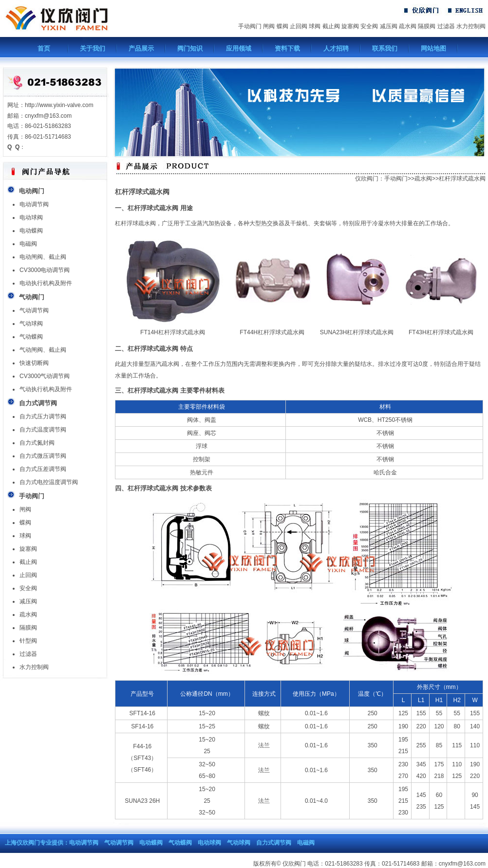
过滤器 (446, 26)
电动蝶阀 (31, 231)
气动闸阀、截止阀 (43, 350)
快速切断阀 (34, 363)
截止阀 (331, 26)
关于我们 (93, 48)
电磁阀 (28, 244)
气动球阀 (31, 324)
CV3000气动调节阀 (45, 376)
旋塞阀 (350, 26)
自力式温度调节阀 (43, 430)
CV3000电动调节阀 (45, 270)
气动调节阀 (34, 310)
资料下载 (287, 48)
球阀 (315, 26)
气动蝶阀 (31, 337)
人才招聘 (336, 48)
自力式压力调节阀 (43, 416)
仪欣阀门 (367, 179)
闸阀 (269, 26)
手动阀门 (250, 26)
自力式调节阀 (274, 843)
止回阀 (299, 26)
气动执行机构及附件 (46, 389)
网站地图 (433, 48)
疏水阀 (408, 26)
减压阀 (389, 26)
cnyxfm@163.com (462, 864)
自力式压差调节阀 (43, 469)
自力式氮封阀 (37, 443)
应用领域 (239, 48)
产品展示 (141, 48)
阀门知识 (190, 48)
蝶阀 (282, 26)
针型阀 (28, 641)
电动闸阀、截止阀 (43, 257)
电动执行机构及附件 (46, 283)
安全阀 (369, 26)
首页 (44, 48)
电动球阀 (31, 217)
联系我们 (385, 48)
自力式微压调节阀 (43, 456)
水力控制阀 (471, 26)
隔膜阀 (427, 26)
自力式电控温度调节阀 (49, 482)
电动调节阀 (34, 204)
